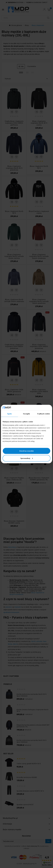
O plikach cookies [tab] (44, 414)
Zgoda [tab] (9, 414)
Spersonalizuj (27, 458)
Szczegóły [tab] (27, 414)
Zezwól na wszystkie (26, 451)
